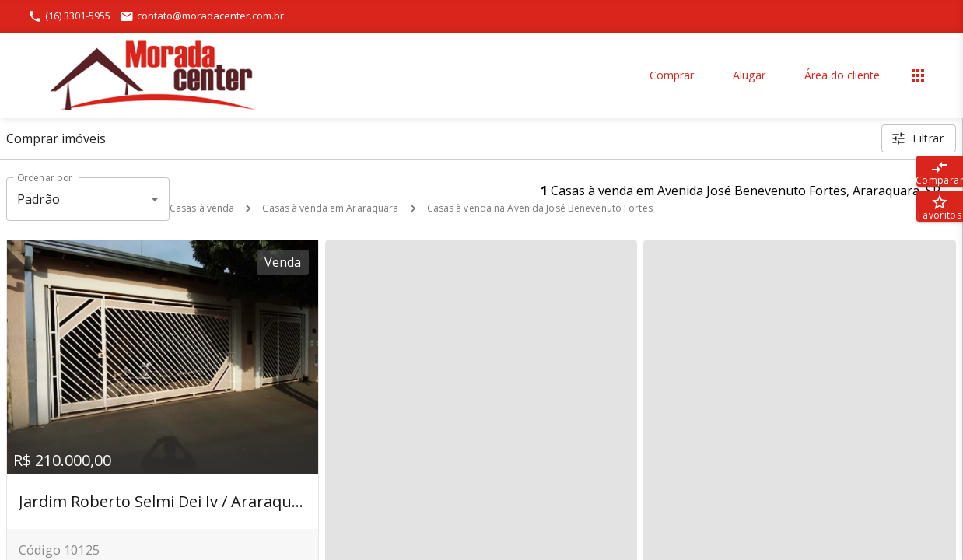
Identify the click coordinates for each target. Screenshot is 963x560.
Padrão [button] (39, 199)
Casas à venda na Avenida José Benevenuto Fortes (540, 208)
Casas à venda (202, 208)
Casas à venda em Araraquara (330, 208)
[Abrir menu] (918, 75)
